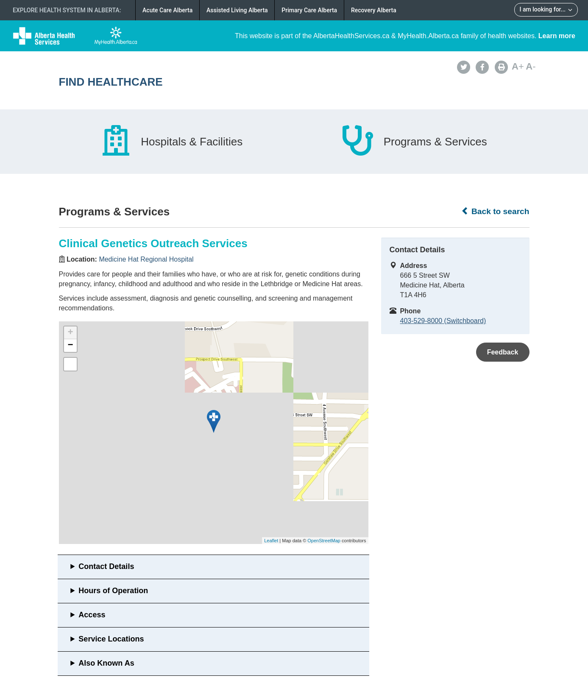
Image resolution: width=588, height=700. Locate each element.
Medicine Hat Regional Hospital (146, 259)
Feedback (503, 352)
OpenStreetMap (324, 541)
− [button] (70, 346)
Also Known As (106, 663)
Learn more (557, 36)
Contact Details (106, 566)
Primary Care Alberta (309, 10)
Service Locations (111, 639)
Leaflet (271, 541)
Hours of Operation (113, 591)
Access (92, 615)
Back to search (495, 211)
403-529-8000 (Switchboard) (443, 321)
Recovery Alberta (374, 10)
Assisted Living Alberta (237, 10)
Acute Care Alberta (167, 10)
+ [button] (70, 333)
